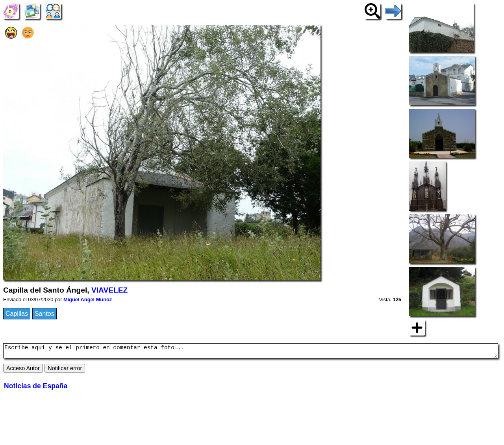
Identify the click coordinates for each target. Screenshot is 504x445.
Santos (44, 314)
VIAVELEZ (109, 290)
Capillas (17, 314)
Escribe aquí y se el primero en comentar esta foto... (251, 352)
